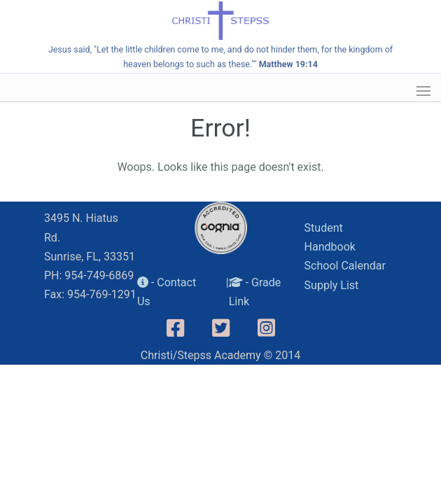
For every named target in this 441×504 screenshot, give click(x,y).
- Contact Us (167, 292)
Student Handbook (330, 237)
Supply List (332, 285)
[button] (423, 91)
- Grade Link (255, 292)
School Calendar (345, 266)
